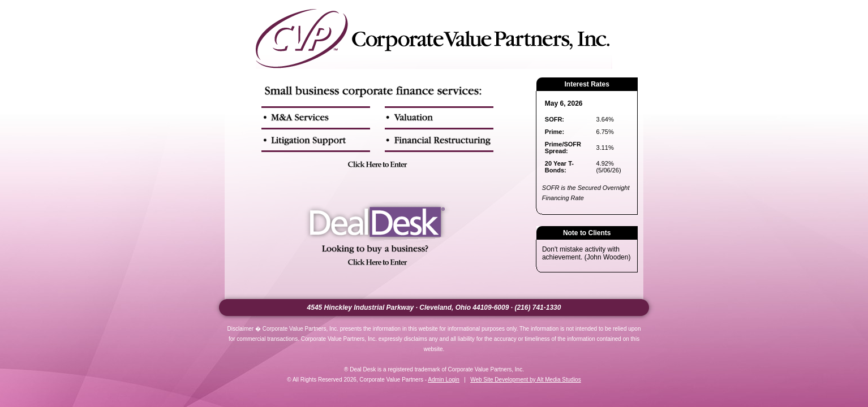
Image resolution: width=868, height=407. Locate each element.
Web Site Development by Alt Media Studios (525, 380)
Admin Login (444, 380)
